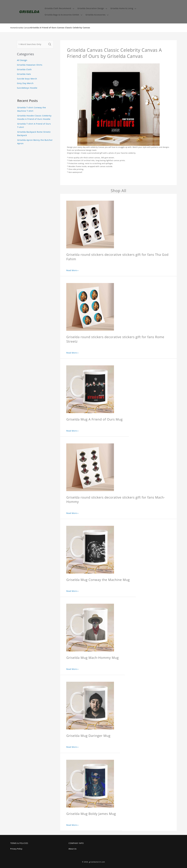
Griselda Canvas (23, 28)
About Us (73, 849)
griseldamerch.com (97, 862)
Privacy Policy (16, 849)
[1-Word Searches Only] (32, 44)
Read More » (72, 270)
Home (13, 28)
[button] (59, 8)
